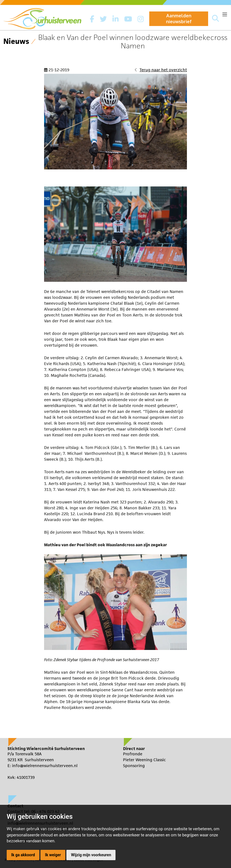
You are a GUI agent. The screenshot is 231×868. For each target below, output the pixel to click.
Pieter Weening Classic (145, 760)
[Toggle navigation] (225, 14)
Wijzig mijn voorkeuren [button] (91, 855)
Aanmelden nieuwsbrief (179, 19)
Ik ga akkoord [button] (23, 855)
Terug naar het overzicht (163, 70)
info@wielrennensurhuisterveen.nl (45, 766)
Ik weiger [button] (53, 855)
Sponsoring (134, 766)
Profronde (133, 754)
